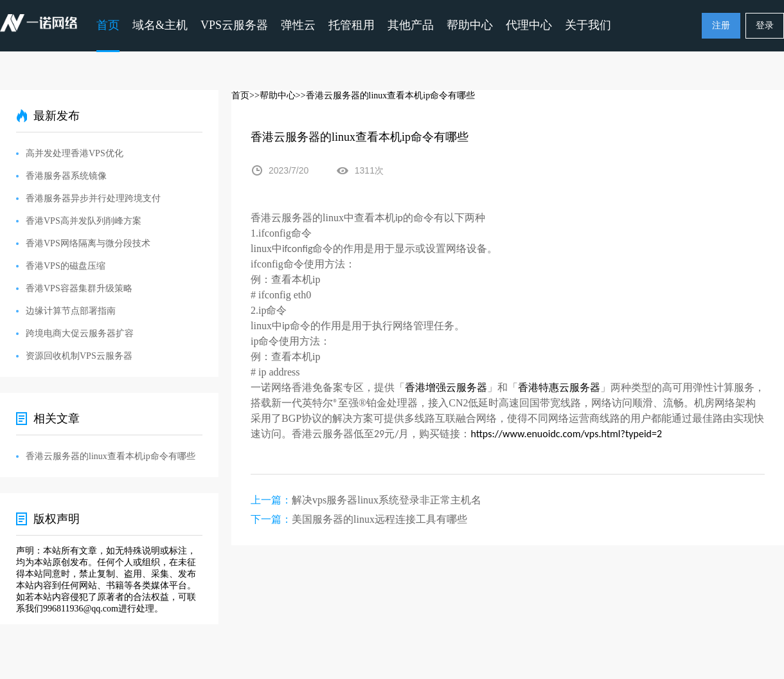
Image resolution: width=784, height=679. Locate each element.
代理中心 (529, 25)
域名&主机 (160, 25)
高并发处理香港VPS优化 (75, 153)
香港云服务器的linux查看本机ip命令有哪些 (111, 456)
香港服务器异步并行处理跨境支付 (93, 198)
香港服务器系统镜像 (66, 176)
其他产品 (411, 25)
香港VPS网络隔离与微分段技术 (88, 243)
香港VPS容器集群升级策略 (79, 288)
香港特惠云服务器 (559, 387)
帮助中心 (470, 25)
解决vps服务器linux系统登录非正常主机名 (387, 500)
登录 (765, 25)
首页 (108, 25)
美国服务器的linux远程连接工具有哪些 (379, 519)
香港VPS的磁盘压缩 (66, 266)
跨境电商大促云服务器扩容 (80, 333)
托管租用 (352, 25)
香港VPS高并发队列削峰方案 (84, 221)
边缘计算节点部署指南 (71, 311)
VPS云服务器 (234, 25)
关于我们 (588, 25)
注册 (721, 25)
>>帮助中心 (272, 95)
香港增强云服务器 (446, 387)
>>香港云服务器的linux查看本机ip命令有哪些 (385, 95)
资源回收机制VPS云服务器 (79, 356)
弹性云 (298, 25)
